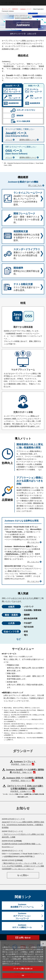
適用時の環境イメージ (28, 140)
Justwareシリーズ (25, 9)
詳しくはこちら (35, 185)
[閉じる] (43, 949)
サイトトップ (6, 9)
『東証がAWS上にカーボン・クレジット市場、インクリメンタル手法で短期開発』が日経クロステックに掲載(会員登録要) (23, 866)
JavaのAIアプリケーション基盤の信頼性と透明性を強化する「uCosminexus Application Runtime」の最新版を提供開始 (23, 825)
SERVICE (15, 9)
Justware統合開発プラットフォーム (22, 906)
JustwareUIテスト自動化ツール (22, 926)
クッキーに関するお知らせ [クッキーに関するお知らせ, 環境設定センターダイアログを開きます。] (23, 974)
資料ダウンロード (17, 34)
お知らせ (31, 34)
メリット (9, 140)
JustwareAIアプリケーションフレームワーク (22, 916)
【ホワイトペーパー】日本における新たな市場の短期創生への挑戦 (25, 789)
